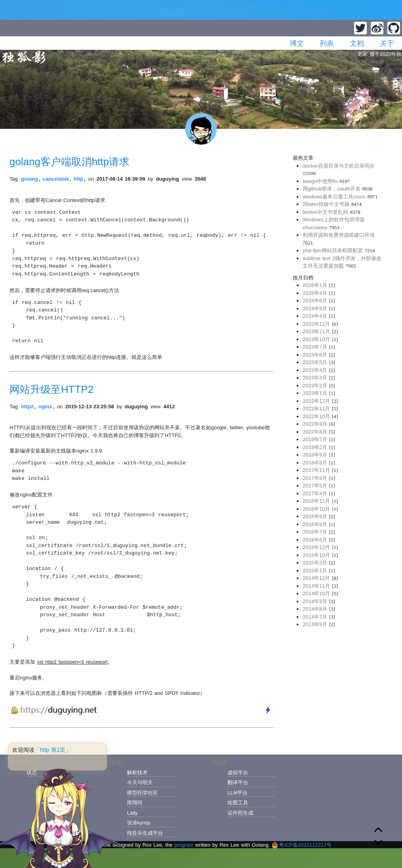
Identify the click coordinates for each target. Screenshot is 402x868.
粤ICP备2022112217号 (302, 845)
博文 (297, 43)
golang (30, 179)
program (184, 845)
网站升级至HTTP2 (51, 389)
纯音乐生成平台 (145, 833)
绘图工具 (238, 803)
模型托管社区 (142, 793)
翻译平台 (238, 782)
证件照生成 (240, 813)
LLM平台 (238, 793)
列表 (327, 43)
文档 (357, 43)
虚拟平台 (238, 773)
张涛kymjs (139, 823)
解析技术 (137, 773)
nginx (45, 407)
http (79, 179)
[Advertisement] (343, 689)
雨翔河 (135, 803)
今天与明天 (140, 782)
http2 (28, 407)
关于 (387, 43)
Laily (132, 813)
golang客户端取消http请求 (69, 162)
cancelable (56, 179)
